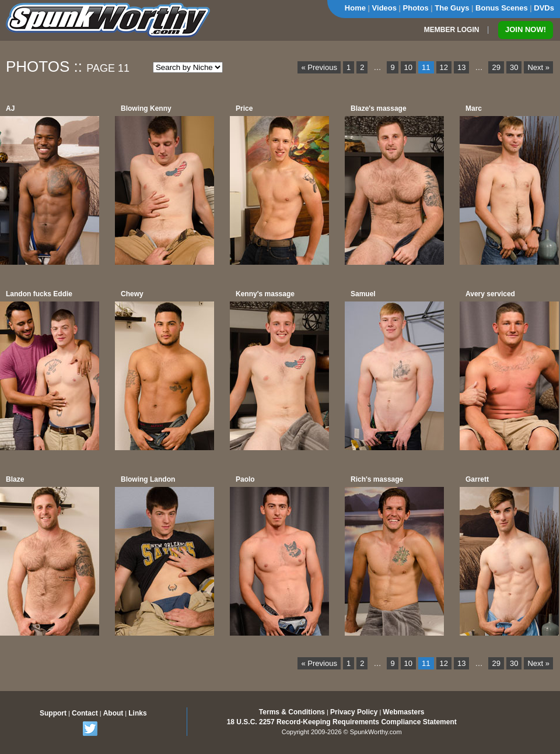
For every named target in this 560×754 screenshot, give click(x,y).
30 (514, 67)
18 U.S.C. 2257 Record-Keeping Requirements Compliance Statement (342, 722)
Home (355, 8)
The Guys (452, 8)
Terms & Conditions (292, 712)
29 (496, 67)
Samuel (363, 294)
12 (444, 67)
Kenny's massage (265, 294)
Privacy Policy (354, 712)
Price (244, 108)
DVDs (544, 8)
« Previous (319, 67)
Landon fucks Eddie (39, 294)
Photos (416, 8)
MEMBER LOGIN (452, 30)
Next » (538, 67)
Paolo (245, 479)
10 (408, 67)
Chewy (132, 294)
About (113, 713)
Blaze (15, 479)
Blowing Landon (148, 479)
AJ (10, 108)
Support (53, 713)
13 (461, 67)
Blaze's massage (379, 108)
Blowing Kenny (146, 108)
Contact (85, 713)
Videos (384, 8)
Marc (474, 108)
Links (137, 713)
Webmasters (403, 712)
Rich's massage (377, 479)
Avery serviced (490, 294)
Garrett (477, 479)
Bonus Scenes (502, 8)
